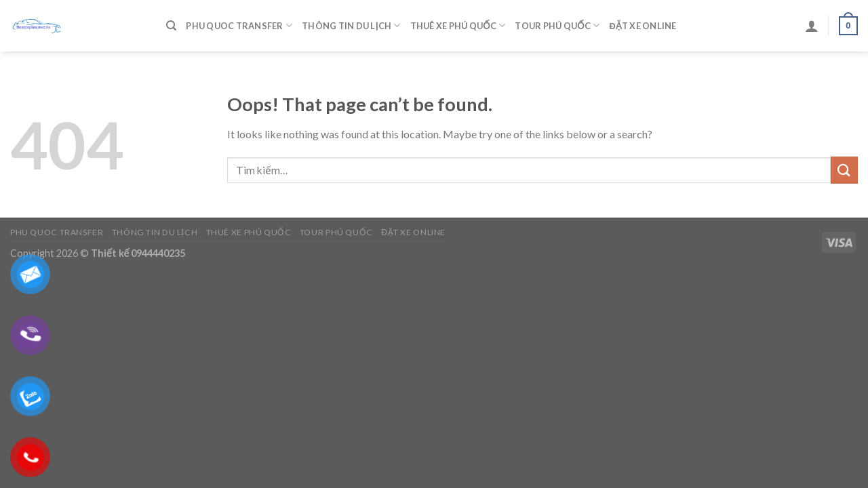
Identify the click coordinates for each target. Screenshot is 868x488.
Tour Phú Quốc (557, 25)
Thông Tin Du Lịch (351, 25)
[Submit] (844, 170)
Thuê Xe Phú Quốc (458, 25)
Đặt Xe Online (643, 26)
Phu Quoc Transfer (239, 25)
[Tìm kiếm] (171, 26)
